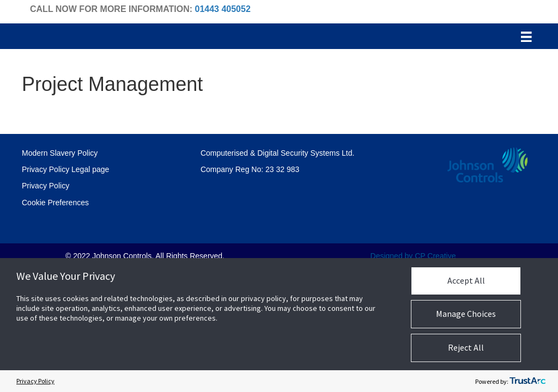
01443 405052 (222, 9)
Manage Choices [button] (466, 314)
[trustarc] (527, 381)
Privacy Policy (46, 186)
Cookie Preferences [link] (55, 203)
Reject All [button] (466, 347)
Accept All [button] (466, 280)
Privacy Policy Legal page (65, 169)
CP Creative (435, 256)
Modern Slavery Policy (60, 153)
